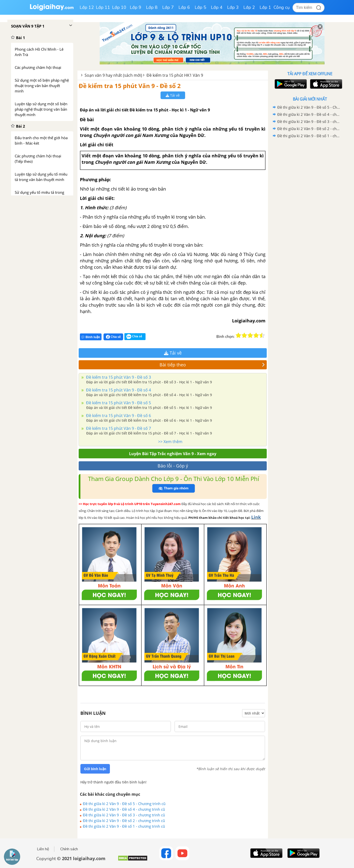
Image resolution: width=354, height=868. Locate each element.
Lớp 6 (184, 7)
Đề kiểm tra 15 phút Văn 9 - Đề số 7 (118, 428)
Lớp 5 (200, 7)
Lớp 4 (217, 7)
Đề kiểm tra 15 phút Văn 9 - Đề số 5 (118, 403)
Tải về (173, 95)
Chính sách (69, 849)
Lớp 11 (103, 7)
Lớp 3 (233, 7)
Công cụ (282, 7)
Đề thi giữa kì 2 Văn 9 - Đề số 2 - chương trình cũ (124, 821)
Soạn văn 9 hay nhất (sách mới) (113, 75)
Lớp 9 (136, 7)
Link (256, 517)
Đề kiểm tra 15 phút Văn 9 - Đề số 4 (118, 390)
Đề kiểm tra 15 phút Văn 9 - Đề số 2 (130, 86)
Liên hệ (43, 849)
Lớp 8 (152, 7)
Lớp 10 (119, 7)
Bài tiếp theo (212, 365)
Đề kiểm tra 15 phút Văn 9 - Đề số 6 (118, 416)
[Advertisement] (310, 218)
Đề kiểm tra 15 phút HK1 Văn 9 (175, 75)
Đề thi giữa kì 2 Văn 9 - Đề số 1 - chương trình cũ (124, 826)
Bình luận (91, 337)
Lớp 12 (87, 7)
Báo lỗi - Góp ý (173, 466)
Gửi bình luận (95, 769)
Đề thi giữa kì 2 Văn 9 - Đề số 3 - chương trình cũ (124, 815)
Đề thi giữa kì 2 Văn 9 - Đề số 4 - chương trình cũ (124, 809)
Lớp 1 (265, 7)
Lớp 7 (168, 7)
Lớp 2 (249, 7)
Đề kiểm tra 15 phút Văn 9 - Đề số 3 (118, 377)
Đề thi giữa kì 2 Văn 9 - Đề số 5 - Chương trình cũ (124, 804)
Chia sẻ (113, 337)
